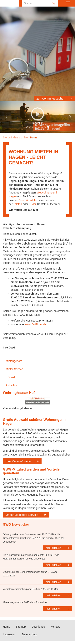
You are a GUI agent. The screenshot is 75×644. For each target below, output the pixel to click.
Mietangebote (14, 361)
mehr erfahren (54, 548)
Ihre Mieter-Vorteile (18, 461)
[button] (6, 117)
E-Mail (33, 204)
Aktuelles (11, 385)
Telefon (18, 204)
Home (9, 3)
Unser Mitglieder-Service (22, 515)
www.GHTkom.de (36, 324)
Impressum (10, 634)
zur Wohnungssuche (50, 98)
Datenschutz (29, 634)
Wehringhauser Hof (19, 393)
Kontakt (10, 377)
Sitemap (21, 627)
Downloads (38, 627)
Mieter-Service (14, 369)
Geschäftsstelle (28, 200)
